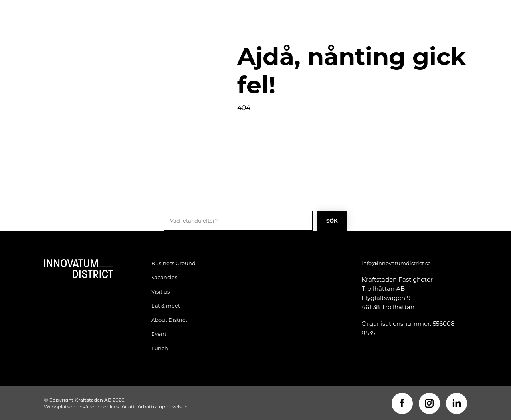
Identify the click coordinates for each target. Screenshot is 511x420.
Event (159, 334)
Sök (332, 221)
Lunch (160, 348)
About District (169, 320)
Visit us (160, 292)
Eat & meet (166, 306)
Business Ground (173, 263)
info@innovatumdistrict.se (396, 263)
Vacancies (164, 277)
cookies (110, 407)
